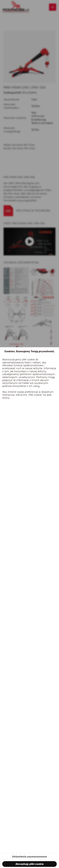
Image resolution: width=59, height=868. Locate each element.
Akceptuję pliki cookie (30, 864)
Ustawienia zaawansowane (29, 857)
